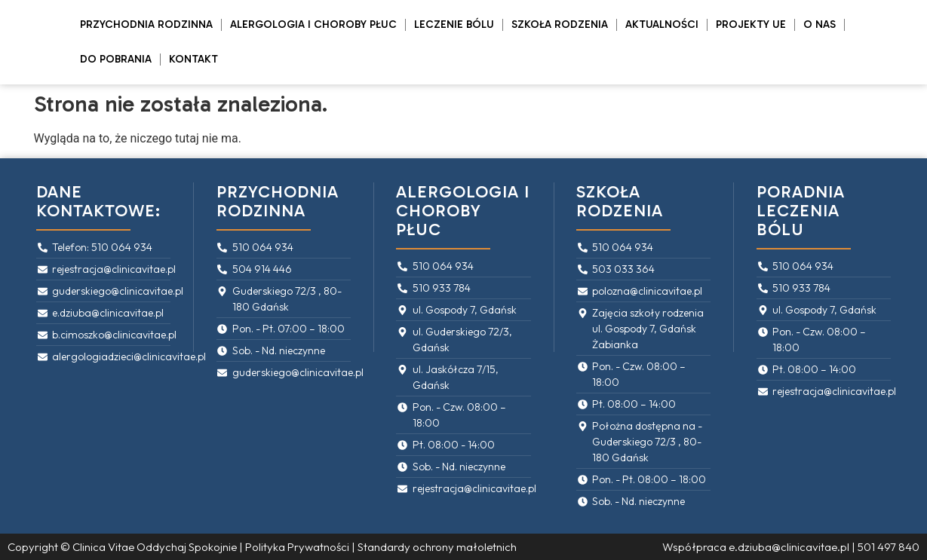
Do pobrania (116, 59)
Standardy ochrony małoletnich (437, 547)
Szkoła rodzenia (560, 24)
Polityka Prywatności (297, 547)
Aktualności (662, 24)
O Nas (820, 24)
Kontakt (193, 59)
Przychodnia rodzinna (146, 24)
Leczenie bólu (454, 24)
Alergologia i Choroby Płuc (313, 24)
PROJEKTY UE (751, 24)
